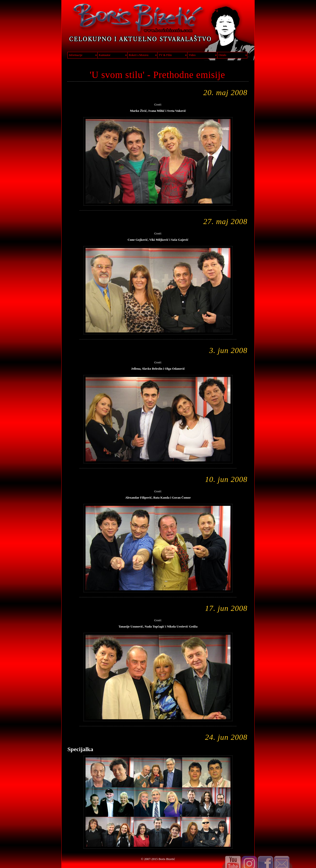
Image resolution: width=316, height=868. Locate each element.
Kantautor (105, 55)
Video (192, 55)
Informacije (76, 55)
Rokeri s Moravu (139, 55)
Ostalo (222, 55)
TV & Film (165, 55)
